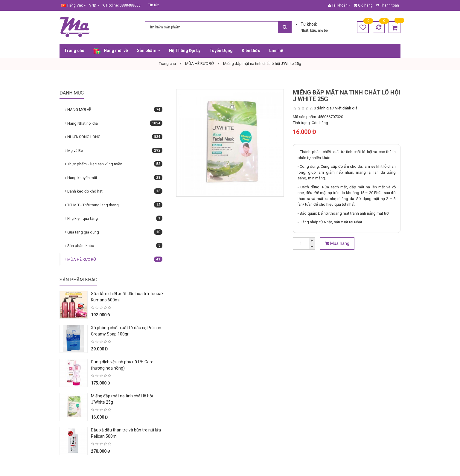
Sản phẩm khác (114, 245)
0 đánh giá (323, 108)
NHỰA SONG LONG (114, 137)
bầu (313, 30)
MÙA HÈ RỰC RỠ (114, 259)
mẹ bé (323, 30)
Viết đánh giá (346, 108)
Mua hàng (337, 243)
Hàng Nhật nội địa (114, 123)
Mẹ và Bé (114, 150)
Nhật (304, 30)
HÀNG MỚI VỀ (114, 109)
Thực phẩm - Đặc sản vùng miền (114, 164)
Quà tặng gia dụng (114, 232)
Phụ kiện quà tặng (114, 218)
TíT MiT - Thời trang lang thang (114, 205)
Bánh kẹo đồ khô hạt (114, 191)
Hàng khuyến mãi (114, 178)
